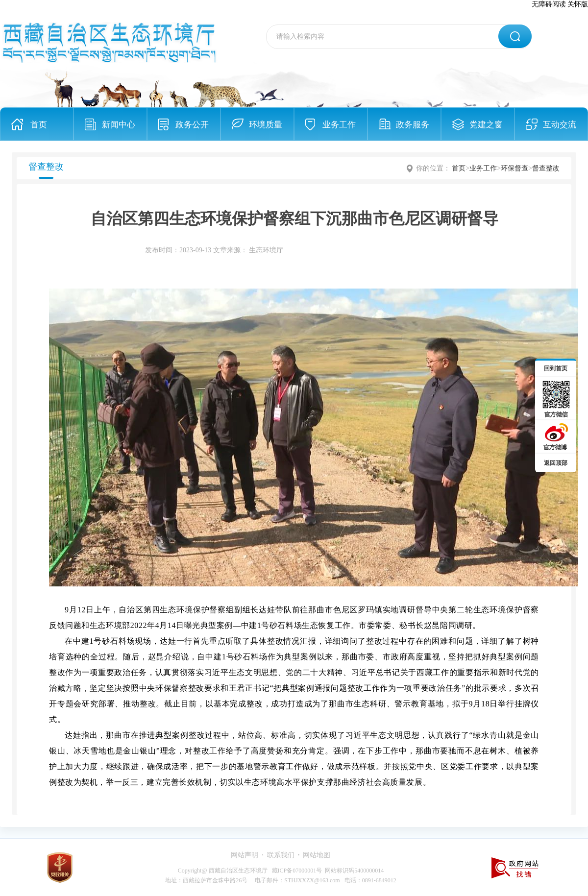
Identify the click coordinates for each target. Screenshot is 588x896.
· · (281, 855)
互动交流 (560, 125)
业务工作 (339, 125)
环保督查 (514, 168)
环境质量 (266, 125)
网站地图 (317, 855)
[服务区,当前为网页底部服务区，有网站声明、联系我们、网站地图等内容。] (294, 867)
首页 (39, 125)
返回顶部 (556, 463)
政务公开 (192, 125)
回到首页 (556, 368)
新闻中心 (119, 125)
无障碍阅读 (549, 4)
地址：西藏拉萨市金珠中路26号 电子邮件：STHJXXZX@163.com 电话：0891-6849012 (281, 880)
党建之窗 (486, 125)
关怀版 (578, 4)
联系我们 (281, 855)
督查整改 (546, 168)
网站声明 (245, 855)
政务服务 (413, 125)
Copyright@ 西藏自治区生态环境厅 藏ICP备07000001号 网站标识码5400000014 (281, 871)
